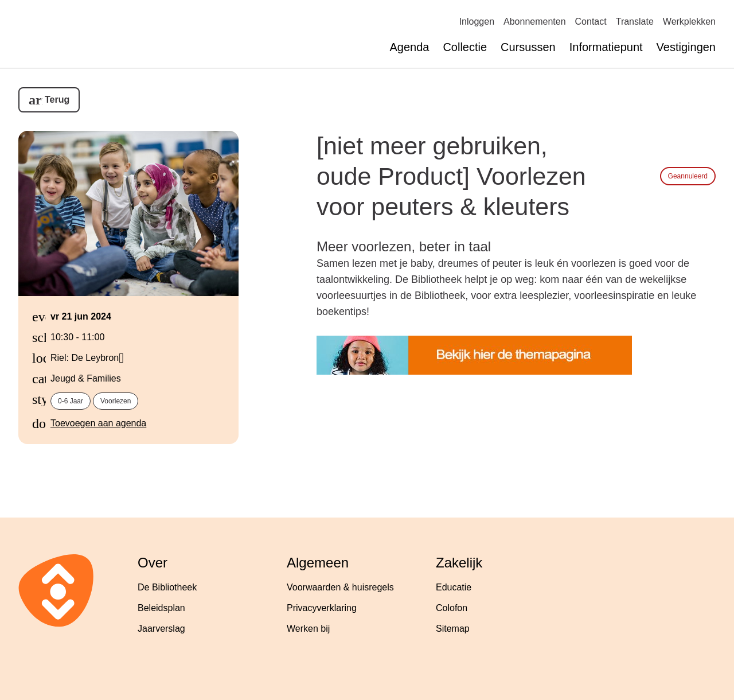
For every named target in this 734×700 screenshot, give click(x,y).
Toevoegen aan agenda (98, 423)
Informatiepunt (606, 47)
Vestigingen (686, 47)
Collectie (465, 47)
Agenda (409, 47)
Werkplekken (689, 22)
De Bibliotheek (167, 587)
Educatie (454, 587)
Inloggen (477, 22)
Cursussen (528, 47)
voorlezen (116, 401)
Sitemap (453, 629)
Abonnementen (535, 22)
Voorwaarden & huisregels (340, 587)
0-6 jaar (71, 401)
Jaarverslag (161, 629)
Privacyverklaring (322, 608)
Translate (635, 22)
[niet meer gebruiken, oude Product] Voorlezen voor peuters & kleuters (451, 176)
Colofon (452, 608)
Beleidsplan (161, 608)
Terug (57, 100)
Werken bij (308, 629)
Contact (591, 22)
